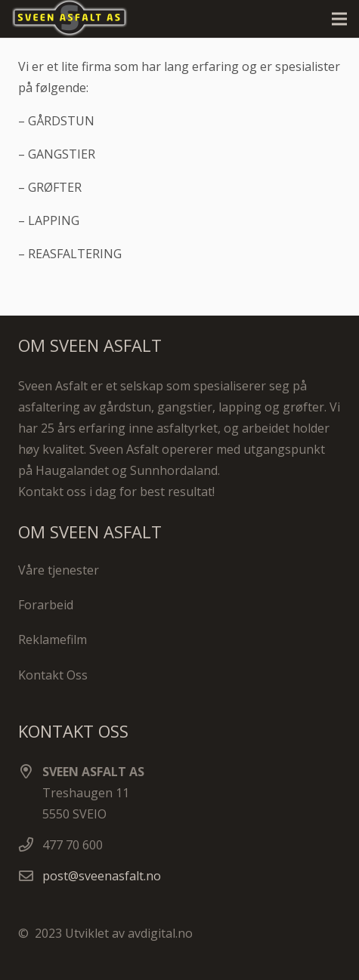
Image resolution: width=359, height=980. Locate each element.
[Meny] (339, 19)
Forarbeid (46, 605)
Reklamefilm (53, 639)
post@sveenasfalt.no (102, 876)
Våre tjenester (59, 570)
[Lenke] (76, 19)
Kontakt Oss (53, 675)
